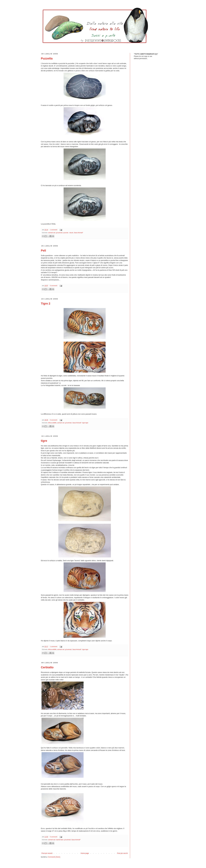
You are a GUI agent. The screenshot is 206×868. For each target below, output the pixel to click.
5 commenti (54, 837)
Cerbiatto (47, 667)
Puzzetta (47, 58)
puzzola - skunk (68, 233)
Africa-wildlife (52, 423)
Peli (43, 251)
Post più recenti (47, 853)
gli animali (59, 233)
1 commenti (54, 230)
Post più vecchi (122, 853)
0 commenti (54, 286)
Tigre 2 (46, 304)
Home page (85, 853)
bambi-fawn (60, 840)
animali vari (52, 233)
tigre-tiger (85, 423)
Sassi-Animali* (79, 233)
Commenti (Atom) (54, 857)
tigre (44, 441)
